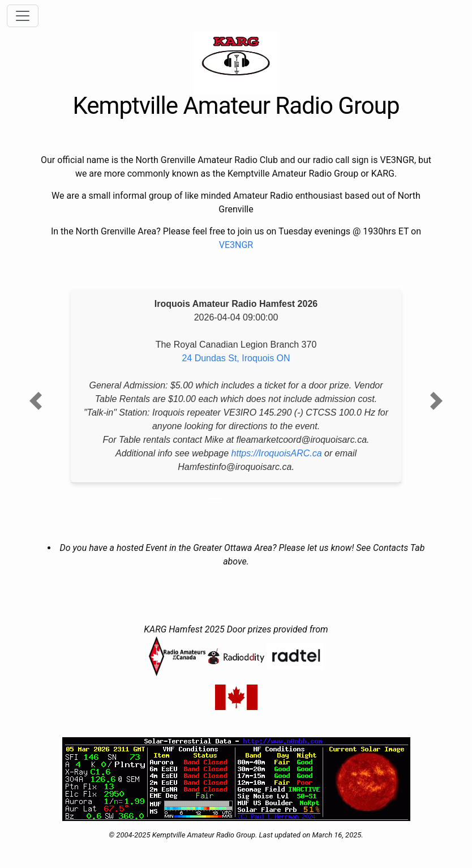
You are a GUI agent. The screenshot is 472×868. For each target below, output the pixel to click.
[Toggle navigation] (23, 16)
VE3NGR (236, 245)
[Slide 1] (216, 499)
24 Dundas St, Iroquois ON (236, 358)
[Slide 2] (236, 499)
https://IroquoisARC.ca (277, 453)
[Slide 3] (256, 499)
